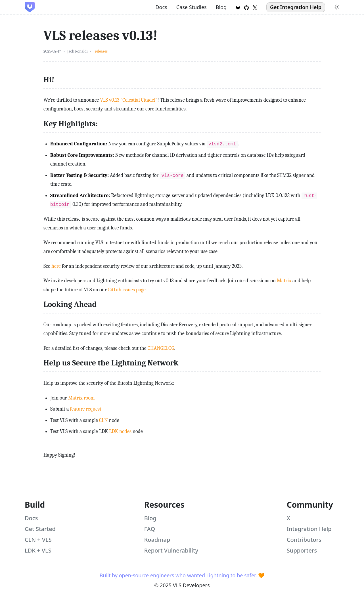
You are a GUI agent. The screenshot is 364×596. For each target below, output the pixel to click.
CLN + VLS (38, 540)
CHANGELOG (161, 348)
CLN (103, 420)
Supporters (302, 550)
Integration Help (309, 529)
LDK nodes (120, 431)
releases (101, 51)
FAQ (150, 529)
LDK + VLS (38, 550)
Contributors (304, 540)
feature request (86, 409)
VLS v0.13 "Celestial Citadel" (129, 100)
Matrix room (81, 398)
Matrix (284, 281)
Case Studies (192, 7)
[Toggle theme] (337, 7)
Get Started (40, 529)
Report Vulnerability (171, 550)
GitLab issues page (127, 290)
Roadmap (157, 540)
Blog (221, 7)
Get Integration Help (296, 7)
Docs (161, 7)
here (56, 266)
